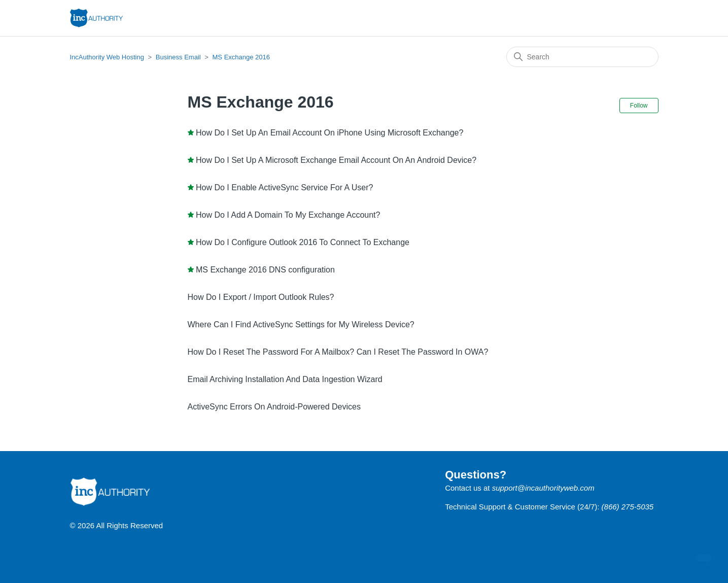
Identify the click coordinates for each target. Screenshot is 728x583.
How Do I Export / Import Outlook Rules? (261, 297)
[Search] (582, 57)
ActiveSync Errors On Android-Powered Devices (274, 407)
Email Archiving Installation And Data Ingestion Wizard (285, 379)
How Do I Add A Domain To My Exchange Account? (288, 215)
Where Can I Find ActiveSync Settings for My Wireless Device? (301, 324)
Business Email (178, 57)
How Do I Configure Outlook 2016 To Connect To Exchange (303, 242)
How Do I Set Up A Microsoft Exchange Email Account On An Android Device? (336, 160)
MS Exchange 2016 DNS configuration (265, 270)
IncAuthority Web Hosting (107, 57)
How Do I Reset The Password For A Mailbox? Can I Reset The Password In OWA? (338, 352)
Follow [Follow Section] (639, 106)
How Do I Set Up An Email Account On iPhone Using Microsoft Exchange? (330, 133)
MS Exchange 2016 (241, 57)
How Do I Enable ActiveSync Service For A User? (284, 187)
